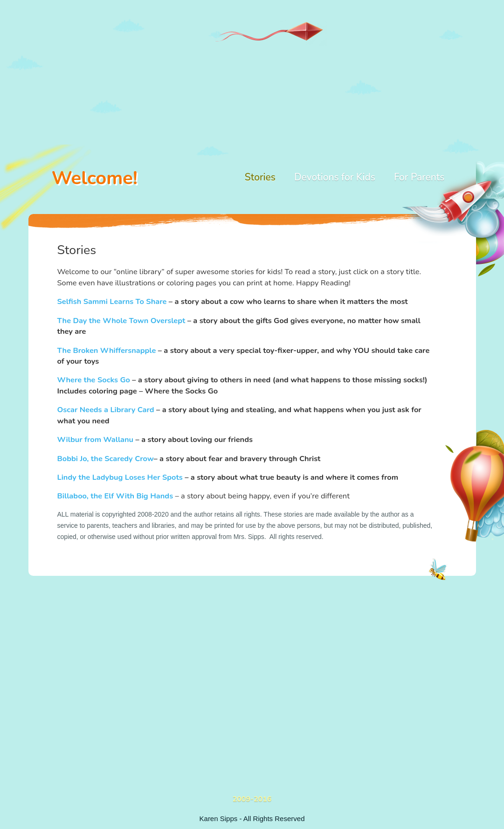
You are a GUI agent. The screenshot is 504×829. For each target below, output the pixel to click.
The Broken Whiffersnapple (107, 350)
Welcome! (95, 178)
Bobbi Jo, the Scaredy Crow (106, 459)
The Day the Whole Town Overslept (121, 321)
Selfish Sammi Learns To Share (112, 301)
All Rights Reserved (274, 819)
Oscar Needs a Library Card (106, 410)
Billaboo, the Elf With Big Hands (115, 496)
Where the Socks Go (94, 380)
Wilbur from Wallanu (96, 439)
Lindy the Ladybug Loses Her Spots (120, 477)
